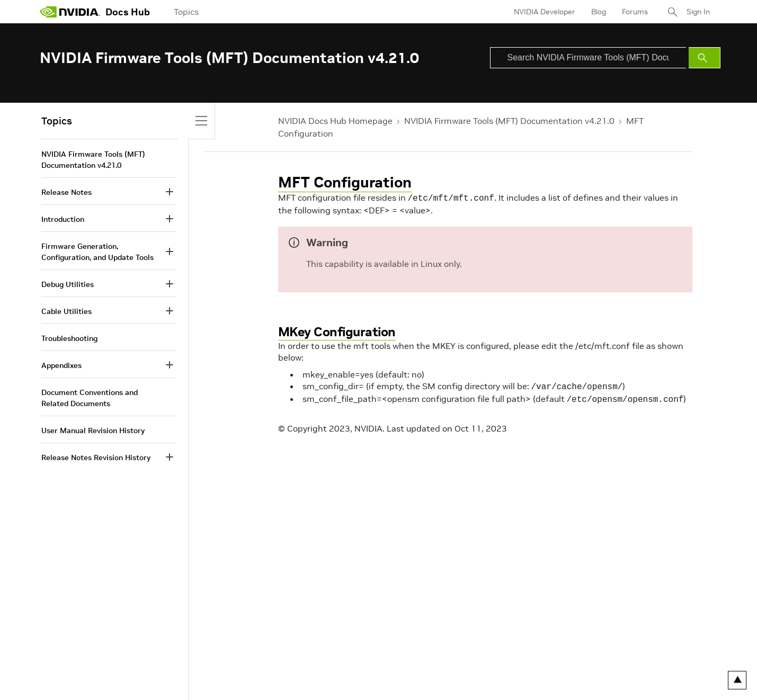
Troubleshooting (69, 338)
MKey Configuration (337, 331)
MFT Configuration (345, 182)
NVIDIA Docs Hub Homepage (335, 121)
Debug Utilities (68, 284)
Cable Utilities (66, 311)
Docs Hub (128, 12)
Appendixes (61, 365)
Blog (599, 12)
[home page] (70, 12)
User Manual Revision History (93, 430)
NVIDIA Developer (545, 12)
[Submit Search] (705, 58)
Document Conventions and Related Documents (90, 398)
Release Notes (66, 192)
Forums (635, 12)
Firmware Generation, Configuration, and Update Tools (97, 252)
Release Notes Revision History (96, 457)
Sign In (698, 12)
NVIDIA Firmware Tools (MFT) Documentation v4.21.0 (509, 121)
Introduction (63, 219)
